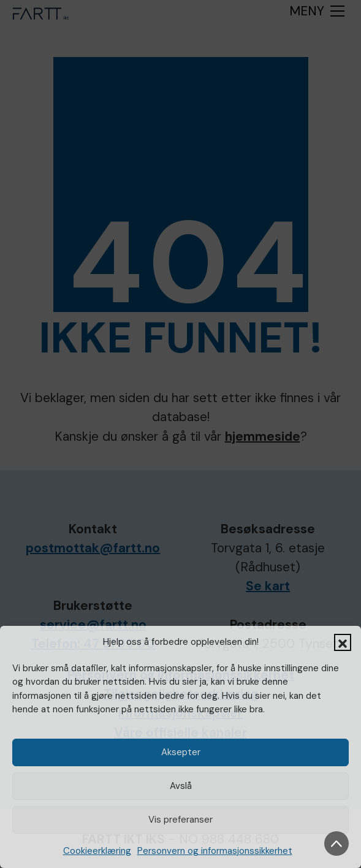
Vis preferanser (180, 820)
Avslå (181, 786)
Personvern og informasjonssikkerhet (215, 851)
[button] (343, 642)
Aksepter (181, 752)
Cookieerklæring (97, 851)
